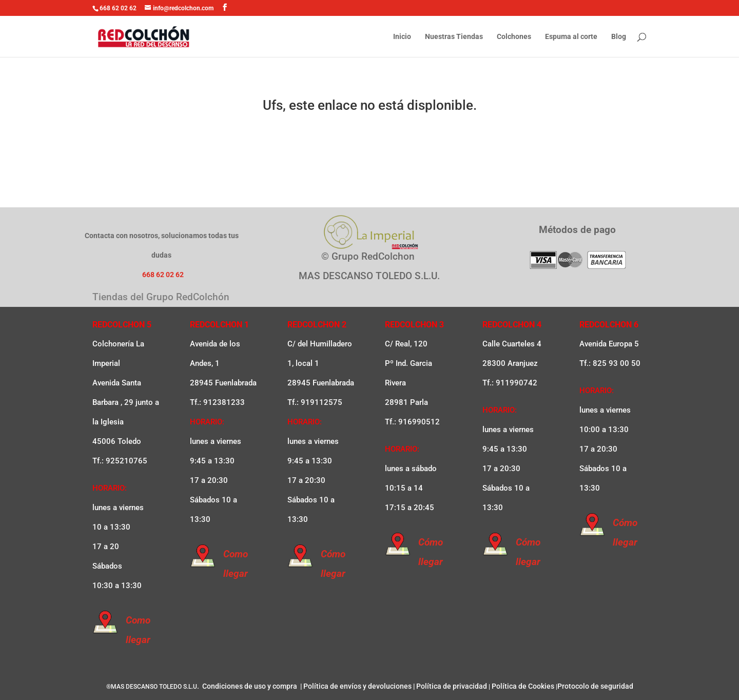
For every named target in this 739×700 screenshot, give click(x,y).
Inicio (402, 37)
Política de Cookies (523, 686)
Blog (619, 37)
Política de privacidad (452, 686)
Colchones (514, 37)
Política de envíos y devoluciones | (359, 686)
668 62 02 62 (118, 8)
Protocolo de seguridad (595, 686)
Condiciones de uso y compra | (251, 686)
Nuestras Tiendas (454, 37)
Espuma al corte (571, 37)
